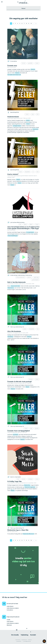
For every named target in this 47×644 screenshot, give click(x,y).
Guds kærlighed (35, 280)
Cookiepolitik (19, 641)
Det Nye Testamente (21, 277)
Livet (38, 329)
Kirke (38, 114)
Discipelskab (27, 172)
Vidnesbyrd (30, 479)
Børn (31, 428)
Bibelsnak (9, 625)
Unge (33, 114)
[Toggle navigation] (7, 2)
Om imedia (15, 635)
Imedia (8, 620)
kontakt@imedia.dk (27, 641)
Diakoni (25, 224)
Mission (37, 63)
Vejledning (24, 635)
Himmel (24, 63)
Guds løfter (30, 63)
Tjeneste (31, 379)
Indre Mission (10, 606)
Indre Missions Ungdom (13, 608)
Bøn (20, 224)
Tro (33, 172)
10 (31, 23)
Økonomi (29, 277)
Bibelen (31, 224)
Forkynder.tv (10, 610)
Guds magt (36, 277)
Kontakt (33, 635)
